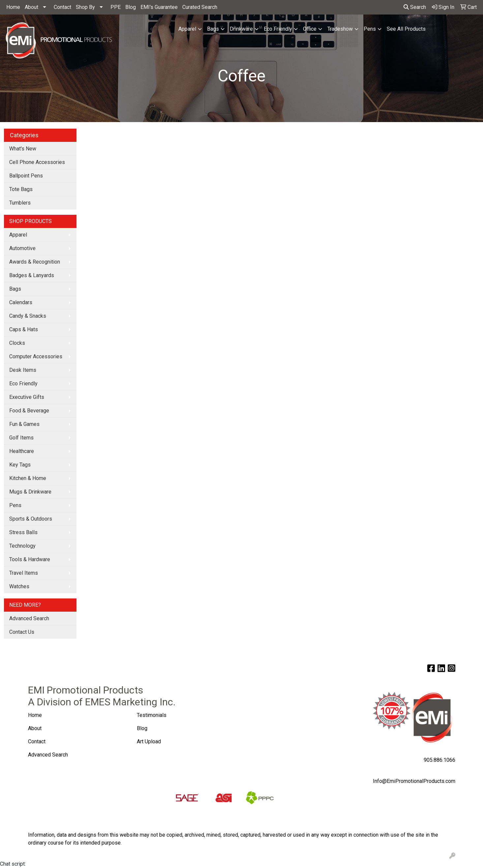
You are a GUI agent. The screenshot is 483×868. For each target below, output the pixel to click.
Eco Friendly (278, 29)
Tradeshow (340, 29)
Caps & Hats (24, 329)
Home (13, 7)
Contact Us (22, 632)
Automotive (22, 248)
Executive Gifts (27, 397)
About (31, 7)
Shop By (85, 7)
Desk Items (23, 370)
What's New (23, 149)
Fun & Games (24, 424)
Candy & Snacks (28, 316)
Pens (370, 29)
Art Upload (150, 741)
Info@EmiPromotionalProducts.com (414, 781)
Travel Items (24, 573)
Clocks (17, 343)
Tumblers (20, 203)
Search (415, 7)
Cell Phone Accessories (37, 162)
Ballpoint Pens (26, 176)
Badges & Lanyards (32, 275)
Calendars (21, 302)
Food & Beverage (29, 411)
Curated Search (200, 7)
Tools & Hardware (30, 559)
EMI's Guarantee (159, 7)
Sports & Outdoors (31, 519)
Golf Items (21, 438)
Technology (22, 546)
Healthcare (22, 451)
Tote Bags (21, 189)
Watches (19, 586)
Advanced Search (29, 618)
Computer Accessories (36, 356)
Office (310, 29)
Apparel (187, 29)
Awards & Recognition (35, 262)
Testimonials (152, 715)
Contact (62, 7)
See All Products (406, 29)
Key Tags (20, 465)
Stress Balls (23, 532)
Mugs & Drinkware (30, 492)
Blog (131, 7)
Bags (213, 29)
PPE (116, 7)
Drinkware (241, 29)
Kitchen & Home (28, 478)
